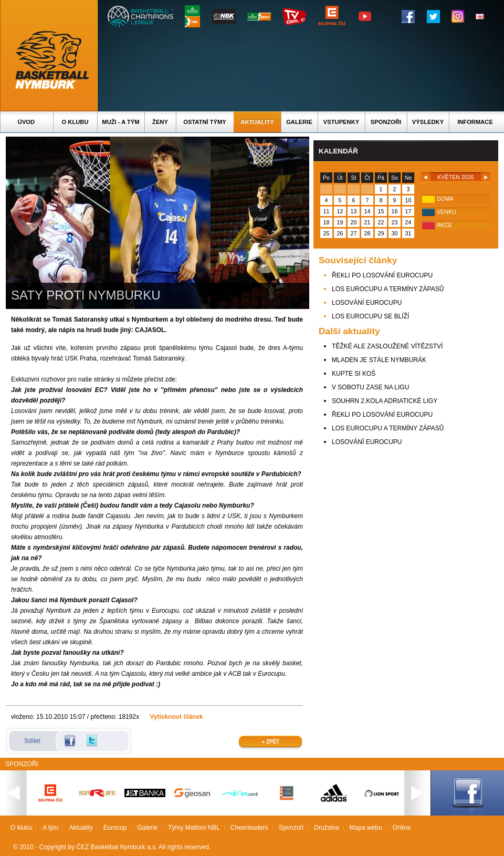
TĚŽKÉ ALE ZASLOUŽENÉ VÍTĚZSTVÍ (387, 346)
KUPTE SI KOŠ (354, 374)
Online (402, 828)
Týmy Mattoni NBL (194, 828)
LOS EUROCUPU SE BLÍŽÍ (370, 316)
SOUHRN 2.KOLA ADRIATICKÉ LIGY (385, 401)
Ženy (160, 122)
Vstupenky (341, 122)
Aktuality (257, 122)
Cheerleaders (249, 828)
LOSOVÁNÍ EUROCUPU (367, 303)
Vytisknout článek (176, 717)
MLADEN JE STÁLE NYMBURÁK (379, 360)
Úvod (26, 122)
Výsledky (428, 122)
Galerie (299, 122)
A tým (50, 828)
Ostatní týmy (205, 122)
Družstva (326, 828)
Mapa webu (366, 828)
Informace (475, 122)
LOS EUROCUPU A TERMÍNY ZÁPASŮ (388, 289)
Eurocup (115, 828)
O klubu (75, 122)
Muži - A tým (120, 122)
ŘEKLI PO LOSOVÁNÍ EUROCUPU (382, 275)
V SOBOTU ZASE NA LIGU (370, 387)
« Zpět (271, 742)
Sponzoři (386, 122)
